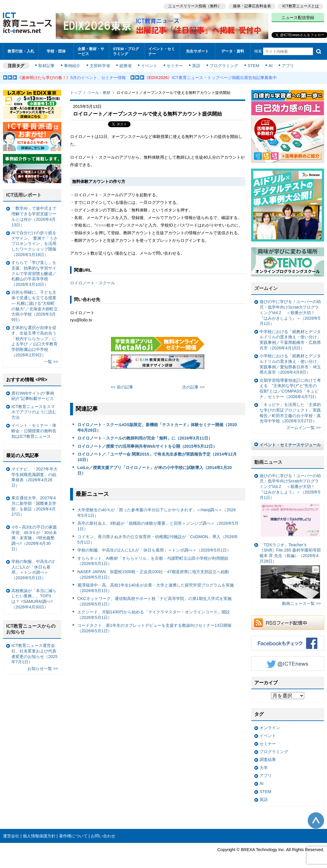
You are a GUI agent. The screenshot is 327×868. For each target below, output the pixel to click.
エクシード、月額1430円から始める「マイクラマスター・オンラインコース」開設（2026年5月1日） (154, 614)
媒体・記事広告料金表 (252, 6)
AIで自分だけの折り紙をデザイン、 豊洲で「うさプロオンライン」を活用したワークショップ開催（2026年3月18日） (34, 243)
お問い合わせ (103, 835)
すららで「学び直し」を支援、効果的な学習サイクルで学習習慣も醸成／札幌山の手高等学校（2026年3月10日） (34, 273)
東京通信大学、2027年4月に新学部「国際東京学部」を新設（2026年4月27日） (34, 505)
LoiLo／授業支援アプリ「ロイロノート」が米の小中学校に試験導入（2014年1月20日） (155, 469)
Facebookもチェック (288, 642)
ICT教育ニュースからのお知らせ (31, 628)
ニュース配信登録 (298, 17)
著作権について (73, 835)
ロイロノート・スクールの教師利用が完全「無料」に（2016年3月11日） (145, 437)
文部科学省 (100, 65)
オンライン (270, 727)
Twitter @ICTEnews (288, 663)
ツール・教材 (99, 92)
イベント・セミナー (162, 51)
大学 (264, 767)
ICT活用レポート (24, 194)
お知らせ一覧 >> (43, 668)
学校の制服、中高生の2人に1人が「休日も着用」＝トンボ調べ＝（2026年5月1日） (154, 549)
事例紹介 (72, 65)
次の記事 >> (193, 386)
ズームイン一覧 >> (303, 427)
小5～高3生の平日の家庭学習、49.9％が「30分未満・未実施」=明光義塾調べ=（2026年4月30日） (34, 537)
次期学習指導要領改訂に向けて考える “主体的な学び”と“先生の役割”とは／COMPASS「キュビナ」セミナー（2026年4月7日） (290, 388)
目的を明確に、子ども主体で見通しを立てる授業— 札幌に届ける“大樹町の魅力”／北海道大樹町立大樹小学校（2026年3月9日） (35, 305)
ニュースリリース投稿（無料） (194, 6)
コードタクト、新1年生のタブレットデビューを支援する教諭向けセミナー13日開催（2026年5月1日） (154, 627)
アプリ (288, 65)
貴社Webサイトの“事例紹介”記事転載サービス (33, 395)
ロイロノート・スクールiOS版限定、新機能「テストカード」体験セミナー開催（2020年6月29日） (157, 427)
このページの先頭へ (316, 820)
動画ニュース (268, 461)
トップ (76, 92)
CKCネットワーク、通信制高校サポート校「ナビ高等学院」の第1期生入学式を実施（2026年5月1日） (154, 600)
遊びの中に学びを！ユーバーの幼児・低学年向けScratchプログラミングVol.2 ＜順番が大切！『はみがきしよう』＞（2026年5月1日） (290, 312)
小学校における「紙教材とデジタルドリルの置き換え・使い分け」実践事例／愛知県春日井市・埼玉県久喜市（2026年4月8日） (290, 363)
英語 (196, 65)
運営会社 (11, 835)
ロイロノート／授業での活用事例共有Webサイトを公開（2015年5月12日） (147, 445)
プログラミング (224, 65)
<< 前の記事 (122, 386)
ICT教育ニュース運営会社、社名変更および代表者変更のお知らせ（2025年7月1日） (34, 653)
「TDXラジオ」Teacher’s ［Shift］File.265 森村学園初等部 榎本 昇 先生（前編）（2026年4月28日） (290, 570)
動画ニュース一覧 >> (301, 603)
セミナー (175, 65)
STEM (253, 65)
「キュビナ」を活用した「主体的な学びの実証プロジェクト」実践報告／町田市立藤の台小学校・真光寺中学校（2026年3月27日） (290, 412)
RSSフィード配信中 (288, 622)
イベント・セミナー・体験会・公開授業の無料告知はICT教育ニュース (34, 430)
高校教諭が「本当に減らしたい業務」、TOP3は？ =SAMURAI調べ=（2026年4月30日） (34, 598)
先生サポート (197, 51)
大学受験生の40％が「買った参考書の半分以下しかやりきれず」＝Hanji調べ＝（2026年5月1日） (157, 512)
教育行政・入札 (21, 51)
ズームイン (266, 287)
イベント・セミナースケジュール (290, 444)
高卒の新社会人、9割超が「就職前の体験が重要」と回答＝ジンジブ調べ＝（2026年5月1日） (158, 525)
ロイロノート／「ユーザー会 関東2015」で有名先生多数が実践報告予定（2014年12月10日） (157, 456)
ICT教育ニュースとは (301, 6)
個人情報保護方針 (39, 835)
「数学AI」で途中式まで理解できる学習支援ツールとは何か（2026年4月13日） (34, 216)
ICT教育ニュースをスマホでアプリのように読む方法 (34, 411)
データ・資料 (233, 51)
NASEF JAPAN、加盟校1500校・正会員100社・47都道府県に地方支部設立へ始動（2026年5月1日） (153, 574)
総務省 (126, 65)
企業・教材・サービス (91, 51)
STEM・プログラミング (126, 51)
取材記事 (47, 65)
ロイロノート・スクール (93, 282)
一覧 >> (51, 361)
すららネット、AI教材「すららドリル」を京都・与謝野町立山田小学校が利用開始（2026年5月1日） (153, 560)
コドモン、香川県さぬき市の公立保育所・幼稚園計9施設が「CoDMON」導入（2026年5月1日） (158, 539)
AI (270, 65)
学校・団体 (56, 51)
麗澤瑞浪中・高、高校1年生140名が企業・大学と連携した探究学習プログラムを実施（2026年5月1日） (156, 587)
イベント (149, 65)
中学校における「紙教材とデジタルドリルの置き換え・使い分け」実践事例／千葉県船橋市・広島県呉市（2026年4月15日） (290, 339)
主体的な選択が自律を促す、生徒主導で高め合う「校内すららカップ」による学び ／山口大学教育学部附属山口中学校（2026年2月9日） (34, 340)
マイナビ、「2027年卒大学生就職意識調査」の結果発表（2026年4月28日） (34, 476)
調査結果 (268, 759)
